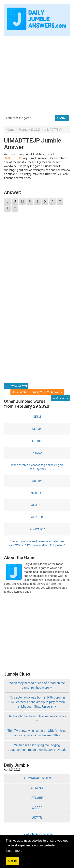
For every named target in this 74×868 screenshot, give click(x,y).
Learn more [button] (14, 851)
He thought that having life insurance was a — (37, 719)
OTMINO (37, 788)
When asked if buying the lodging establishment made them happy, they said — (37, 750)
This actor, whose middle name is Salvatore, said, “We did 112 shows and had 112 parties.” (37, 543)
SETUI (37, 417)
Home (11, 130)
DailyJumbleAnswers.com (37, 834)
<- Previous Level (16, 386)
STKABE (37, 798)
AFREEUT (37, 505)
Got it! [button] (12, 861)
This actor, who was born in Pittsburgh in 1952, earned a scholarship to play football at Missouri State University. (37, 702)
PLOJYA (37, 453)
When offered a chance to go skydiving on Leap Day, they (37, 467)
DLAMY (37, 429)
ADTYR (37, 818)
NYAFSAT (37, 493)
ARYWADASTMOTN (37, 778)
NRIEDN (37, 481)
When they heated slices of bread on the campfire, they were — (37, 685)
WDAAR (37, 808)
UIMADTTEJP (53, 130)
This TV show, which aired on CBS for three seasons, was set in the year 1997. (37, 733)
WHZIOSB (37, 517)
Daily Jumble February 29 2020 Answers (37, 392)
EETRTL (37, 441)
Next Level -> (60, 398)
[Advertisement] (37, 73)
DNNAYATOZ (37, 529)
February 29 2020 (30, 130)
